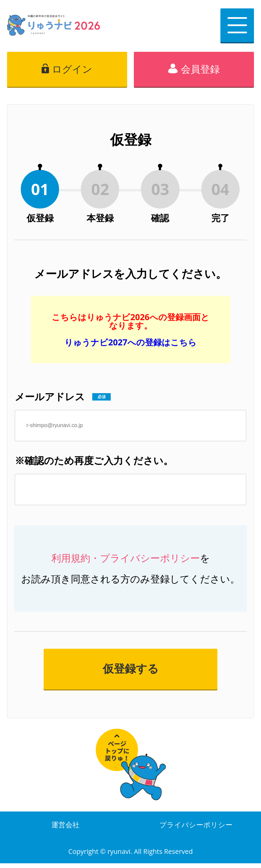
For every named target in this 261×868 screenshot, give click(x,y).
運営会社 (65, 827)
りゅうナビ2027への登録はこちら (130, 342)
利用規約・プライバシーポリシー (126, 558)
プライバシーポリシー (196, 827)
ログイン (72, 69)
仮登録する (131, 669)
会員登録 (200, 69)
